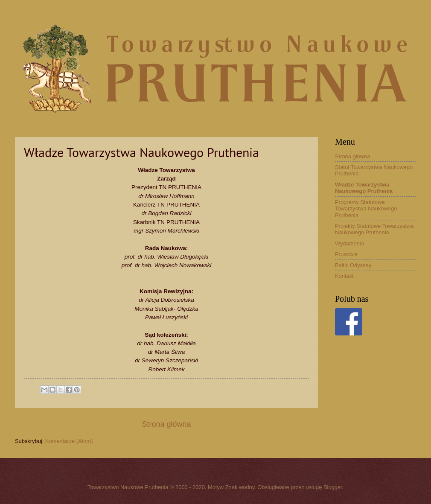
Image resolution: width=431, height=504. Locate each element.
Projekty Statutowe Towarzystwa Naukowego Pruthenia (374, 229)
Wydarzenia (349, 243)
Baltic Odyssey (353, 265)
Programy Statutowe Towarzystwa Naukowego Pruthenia (366, 209)
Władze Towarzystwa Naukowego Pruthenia (364, 188)
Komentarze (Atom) (69, 441)
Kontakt (344, 276)
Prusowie (346, 254)
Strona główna (166, 424)
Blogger (333, 487)
